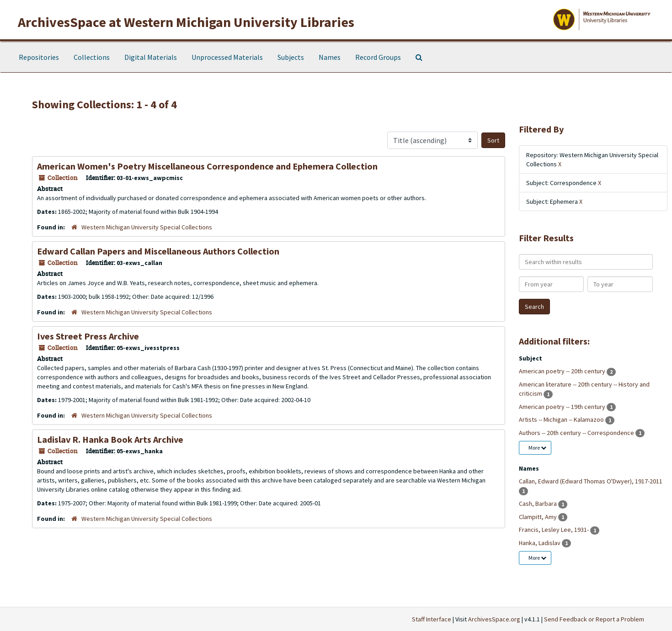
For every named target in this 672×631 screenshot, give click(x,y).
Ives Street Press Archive (88, 336)
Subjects (291, 57)
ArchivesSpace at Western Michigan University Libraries (186, 22)
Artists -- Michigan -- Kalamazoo (562, 419)
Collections (92, 57)
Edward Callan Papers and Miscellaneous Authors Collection (158, 251)
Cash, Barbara (539, 504)
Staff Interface (432, 619)
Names (330, 57)
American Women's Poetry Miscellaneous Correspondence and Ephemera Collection (207, 166)
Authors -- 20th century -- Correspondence (577, 433)
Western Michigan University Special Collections (147, 227)
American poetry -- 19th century (563, 407)
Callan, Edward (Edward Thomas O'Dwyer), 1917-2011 (591, 481)
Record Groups (378, 57)
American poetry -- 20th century (563, 371)
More (537, 448)
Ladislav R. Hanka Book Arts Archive (110, 439)
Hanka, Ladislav (540, 543)
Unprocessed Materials (227, 57)
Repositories (39, 57)
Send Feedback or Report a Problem (594, 619)
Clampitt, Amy (539, 517)
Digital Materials (151, 57)
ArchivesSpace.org (494, 619)
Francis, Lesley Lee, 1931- (555, 530)
